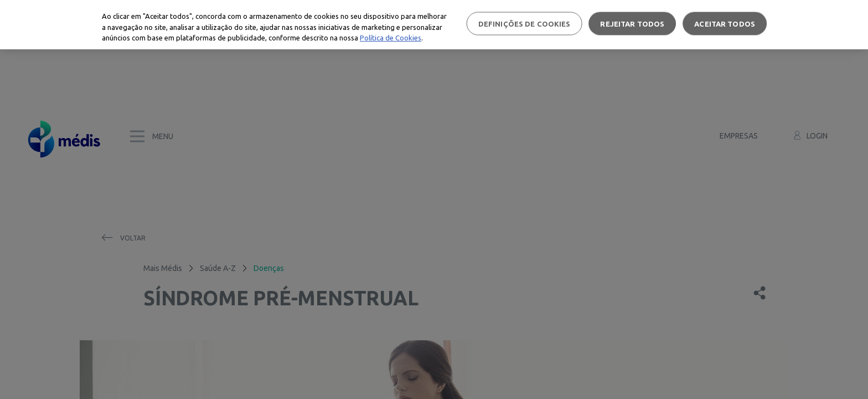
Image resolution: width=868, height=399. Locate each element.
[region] (434, 25)
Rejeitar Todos (632, 23)
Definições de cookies (525, 23)
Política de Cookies (391, 38)
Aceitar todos (725, 23)
